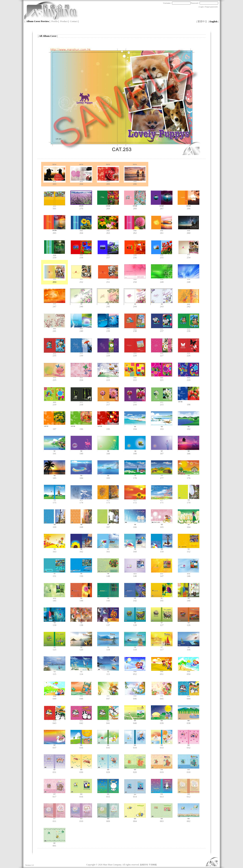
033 (162, 746)
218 (81, 403)
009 (108, 820)
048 (81, 697)
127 (162, 624)
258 (81, 256)
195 (108, 428)
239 (108, 330)
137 (108, 624)
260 (189, 232)
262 (135, 232)
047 (108, 697)
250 (135, 281)
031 (54, 771)
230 (81, 354)
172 (135, 501)
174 (81, 501)
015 (108, 795)
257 (108, 256)
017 (54, 795)
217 (108, 403)
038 (189, 722)
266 (189, 207)
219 (54, 403)
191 (54, 452)
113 (108, 673)
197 (54, 428)
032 (189, 746)
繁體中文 (202, 21)
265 (54, 232)
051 (162, 673)
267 (162, 207)
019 (162, 771)
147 (162, 575)
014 (135, 795)
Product (64, 21)
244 (135, 305)
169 (54, 526)
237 (162, 330)
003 (162, 820)
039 (162, 722)
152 (189, 550)
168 (81, 526)
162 (81, 550)
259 (54, 256)
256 (135, 256)
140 (189, 599)
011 (54, 820)
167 (108, 526)
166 (135, 526)
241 (54, 330)
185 (54, 477)
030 (81, 771)
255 (162, 256)
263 (108, 232)
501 (54, 207)
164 (189, 526)
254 (189, 256)
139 (54, 624)
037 (54, 746)
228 (135, 354)
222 (135, 379)
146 (189, 575)
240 (81, 330)
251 (108, 281)
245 (108, 305)
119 (108, 648)
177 (162, 477)
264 (81, 232)
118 (135, 648)
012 (189, 795)
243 (162, 305)
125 (54, 648)
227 (162, 354)
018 (189, 771)
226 (189, 354)
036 (81, 746)
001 (54, 845)
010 (81, 820)
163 (54, 550)
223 (108, 379)
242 (189, 305)
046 (135, 697)
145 (54, 599)
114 (81, 673)
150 (81, 575)
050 (189, 673)
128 (135, 624)
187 (162, 452)
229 (108, 354)
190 (81, 452)
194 (135, 428)
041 (108, 722)
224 (81, 379)
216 (135, 403)
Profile (55, 21)
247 (54, 305)
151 (54, 575)
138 (81, 624)
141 (162, 599)
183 (108, 477)
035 (108, 746)
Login (201, 7)
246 (81, 305)
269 (108, 207)
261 (162, 232)
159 (162, 550)
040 (135, 722)
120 (81, 648)
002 (189, 820)
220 (189, 379)
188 (135, 452)
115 (54, 673)
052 (135, 673)
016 (81, 795)
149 (108, 575)
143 (108, 599)
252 (81, 281)
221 (162, 379)
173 (108, 501)
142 (135, 599)
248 (189, 281)
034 (135, 746)
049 (54, 697)
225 (54, 379)
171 (162, 501)
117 (162, 648)
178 (135, 477)
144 (81, 599)
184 (81, 477)
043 (54, 722)
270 (81, 207)
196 (81, 428)
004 (135, 820)
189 (108, 452)
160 (135, 550)
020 (135, 771)
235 (54, 354)
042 (81, 722)
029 (108, 771)
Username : (177, 3)
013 (162, 795)
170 (189, 501)
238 (135, 330)
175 (54, 501)
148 (135, 575)
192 (189, 428)
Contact (74, 21)
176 (189, 477)
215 (162, 403)
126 (189, 624)
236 (189, 330)
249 (162, 281)
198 (189, 403)
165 (162, 526)
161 (108, 550)
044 (189, 697)
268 (135, 207)
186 (189, 452)
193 (162, 428)
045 (162, 697)
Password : (204, 3)
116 (189, 648)
